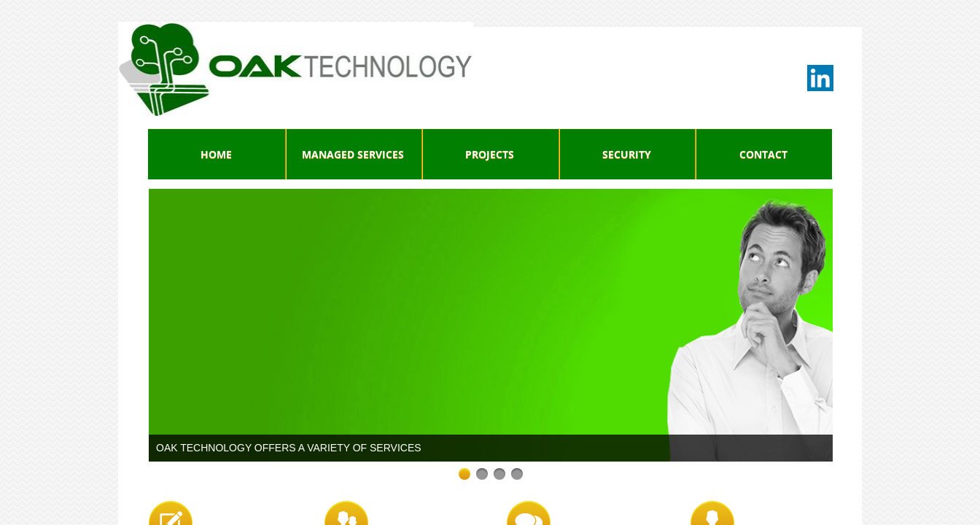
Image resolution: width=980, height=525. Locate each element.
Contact (763, 154)
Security (627, 154)
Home (216, 154)
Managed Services (353, 154)
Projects (490, 154)
